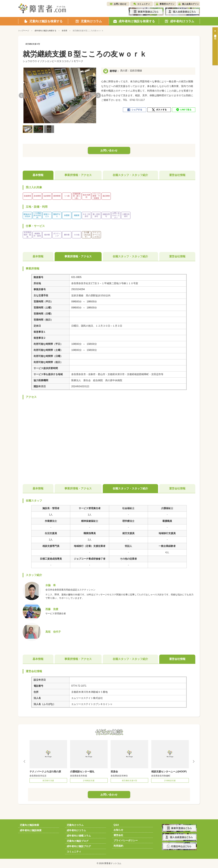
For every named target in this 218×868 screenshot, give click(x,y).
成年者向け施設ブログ (79, 846)
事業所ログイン (167, 4)
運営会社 (118, 835)
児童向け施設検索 (29, 825)
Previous (21, 95)
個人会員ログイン (190, 4)
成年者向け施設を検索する (45, 31)
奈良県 (64, 31)
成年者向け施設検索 (31, 830)
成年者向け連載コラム (79, 836)
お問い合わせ (120, 4)
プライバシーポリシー (126, 840)
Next (98, 95)
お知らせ (118, 830)
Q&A (116, 825)
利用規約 (118, 846)
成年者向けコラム (76, 830)
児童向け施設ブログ (78, 841)
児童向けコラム (75, 825)
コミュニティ (144, 4)
